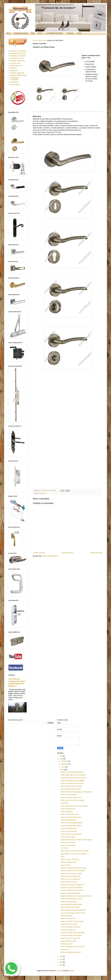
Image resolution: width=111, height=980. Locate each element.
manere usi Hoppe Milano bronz (71, 817)
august (63, 767)
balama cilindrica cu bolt (68, 941)
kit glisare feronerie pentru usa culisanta (73, 778)
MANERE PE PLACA (17, 58)
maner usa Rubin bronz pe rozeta (71, 899)
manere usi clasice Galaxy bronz (71, 797)
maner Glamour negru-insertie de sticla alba (75, 851)
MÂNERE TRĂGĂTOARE (18, 75)
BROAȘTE (14, 68)
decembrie (65, 761)
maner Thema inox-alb (68, 809)
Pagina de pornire (67, 553)
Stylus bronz (42, 40)
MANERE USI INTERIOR (18, 51)
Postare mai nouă (39, 553)
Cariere (40, 33)
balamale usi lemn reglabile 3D (70, 879)
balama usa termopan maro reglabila (72, 781)
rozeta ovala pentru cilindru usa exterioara (74, 806)
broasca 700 (65, 949)
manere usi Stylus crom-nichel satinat (73, 933)
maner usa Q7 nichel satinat (70, 814)
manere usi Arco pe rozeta (69, 924)
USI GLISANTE (15, 85)
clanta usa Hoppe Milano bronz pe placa (73, 868)
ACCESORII (14, 82)
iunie (63, 770)
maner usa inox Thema (68, 837)
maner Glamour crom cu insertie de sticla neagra (76, 840)
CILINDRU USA (15, 63)
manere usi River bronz (68, 845)
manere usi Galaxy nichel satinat (71, 935)
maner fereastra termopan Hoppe (71, 904)
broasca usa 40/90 (67, 944)
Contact (79, 33)
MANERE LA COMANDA (18, 56)
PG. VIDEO (64, 848)
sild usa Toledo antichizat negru (71, 789)
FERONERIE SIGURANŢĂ (14, 79)
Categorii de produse (21, 33)
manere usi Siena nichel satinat (71, 952)
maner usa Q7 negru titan (69, 831)
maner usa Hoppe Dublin (69, 902)
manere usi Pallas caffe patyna (70, 927)
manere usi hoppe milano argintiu (71, 826)
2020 (61, 962)
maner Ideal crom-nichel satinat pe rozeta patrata (76, 792)
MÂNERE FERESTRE (17, 73)
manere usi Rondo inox (68, 918)
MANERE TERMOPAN (17, 61)
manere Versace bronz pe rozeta (71, 786)
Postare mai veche (96, 553)
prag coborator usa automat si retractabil (74, 854)
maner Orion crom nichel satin (70, 938)
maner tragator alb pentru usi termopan (73, 775)
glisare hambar (65, 865)
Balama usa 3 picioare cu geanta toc (72, 885)
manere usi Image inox (68, 930)
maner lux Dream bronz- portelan (71, 873)
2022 (61, 956)
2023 (61, 759)
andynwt (59, 971)
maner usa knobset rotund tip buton (72, 783)
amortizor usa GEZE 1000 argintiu (72, 887)
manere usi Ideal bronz (68, 842)
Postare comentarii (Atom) (50, 556)
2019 (61, 965)
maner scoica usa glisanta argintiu (72, 823)
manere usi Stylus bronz (68, 862)
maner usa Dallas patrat (68, 820)
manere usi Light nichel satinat (70, 893)
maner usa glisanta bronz (69, 828)
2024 (61, 756)
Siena (62, 857)
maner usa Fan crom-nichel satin (71, 834)
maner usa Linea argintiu (69, 795)
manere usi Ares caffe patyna (70, 859)
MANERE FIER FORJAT (18, 53)
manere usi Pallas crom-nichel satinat (73, 947)
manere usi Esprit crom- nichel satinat (73, 871)
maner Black (65, 803)
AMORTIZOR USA (16, 66)
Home (9, 33)
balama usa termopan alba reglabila (72, 772)
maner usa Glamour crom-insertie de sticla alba (76, 896)
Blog (33, 33)
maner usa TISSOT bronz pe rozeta (72, 921)
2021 (61, 959)
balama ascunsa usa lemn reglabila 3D (73, 910)
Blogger (72, 971)
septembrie (65, 764)
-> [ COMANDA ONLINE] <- (54, 33)
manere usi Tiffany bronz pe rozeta (72, 890)
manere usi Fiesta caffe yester (70, 876)
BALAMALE (14, 71)
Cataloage (70, 33)
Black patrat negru (66, 916)
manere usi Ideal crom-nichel (70, 907)
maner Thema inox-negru (69, 882)
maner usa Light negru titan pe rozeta (73, 913)
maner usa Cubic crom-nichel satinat (72, 800)
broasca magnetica (67, 811)
